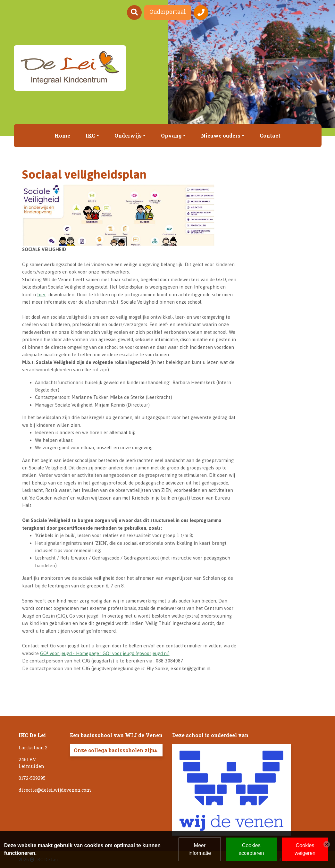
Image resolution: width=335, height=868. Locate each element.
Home (62, 135)
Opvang (171, 135)
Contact (270, 135)
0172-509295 (32, 778)
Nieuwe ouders (221, 135)
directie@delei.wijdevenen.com (55, 790)
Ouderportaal (168, 12)
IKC (90, 135)
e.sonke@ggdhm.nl (191, 668)
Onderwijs (128, 135)
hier (42, 295)
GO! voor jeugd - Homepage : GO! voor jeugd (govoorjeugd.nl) (105, 653)
